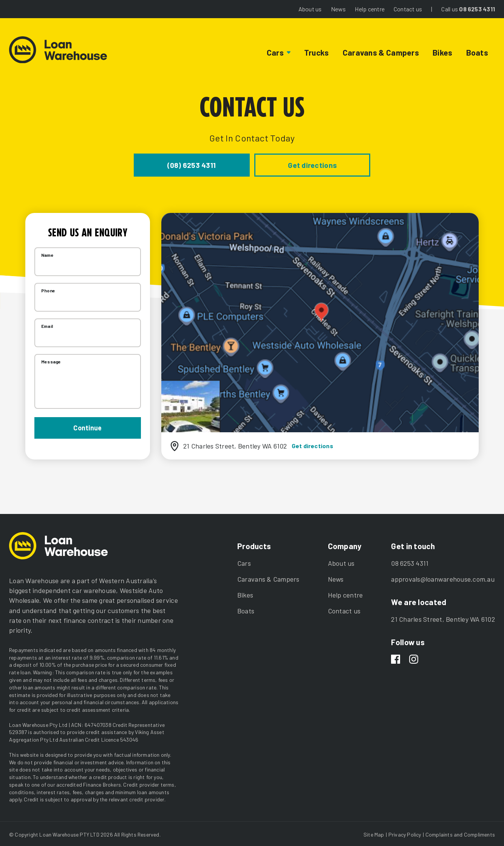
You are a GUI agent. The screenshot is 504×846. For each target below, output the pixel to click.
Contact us (408, 9)
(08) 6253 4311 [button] (215, 164)
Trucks (317, 52)
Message (51, 360)
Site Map (374, 833)
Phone (48, 289)
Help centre (369, 9)
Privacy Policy (405, 833)
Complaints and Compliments (460, 833)
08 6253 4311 (477, 9)
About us (310, 9)
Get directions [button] (289, 164)
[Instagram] (414, 659)
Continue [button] (87, 426)
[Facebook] (396, 659)
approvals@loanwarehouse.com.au (443, 577)
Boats (477, 52)
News (339, 9)
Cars (244, 562)
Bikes (442, 52)
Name (47, 253)
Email (47, 324)
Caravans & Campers (381, 52)
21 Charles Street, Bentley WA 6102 (443, 618)
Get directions (312, 444)
